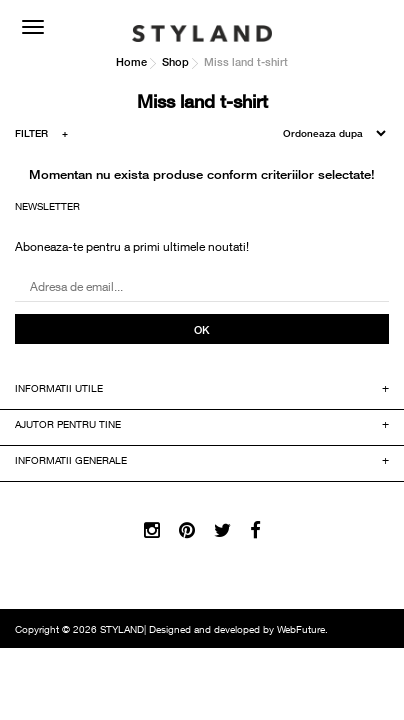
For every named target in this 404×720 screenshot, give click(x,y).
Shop (175, 61)
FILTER (41, 136)
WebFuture (301, 631)
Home (131, 61)
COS (369, 25)
